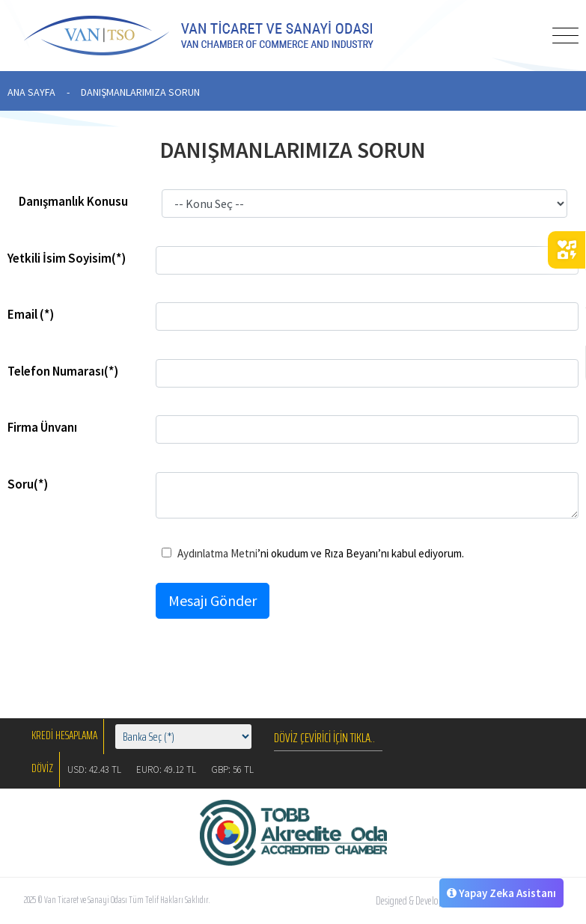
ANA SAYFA (31, 92)
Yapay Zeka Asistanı (501, 893)
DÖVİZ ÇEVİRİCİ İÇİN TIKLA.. (324, 738)
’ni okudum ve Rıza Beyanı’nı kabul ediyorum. (313, 553)
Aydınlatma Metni (217, 553)
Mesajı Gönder (213, 600)
